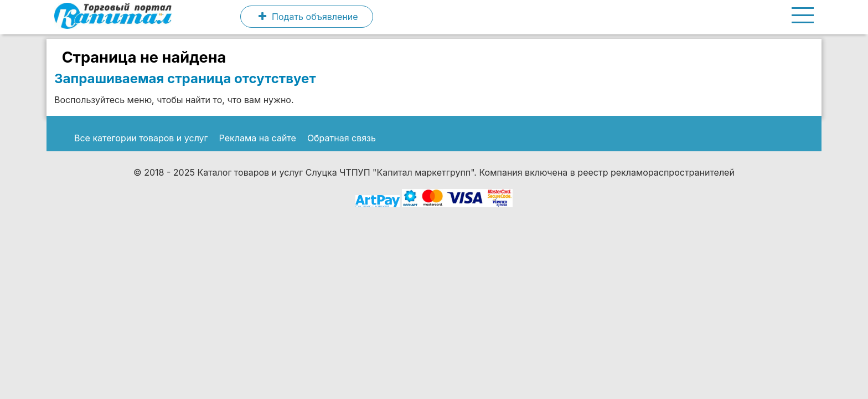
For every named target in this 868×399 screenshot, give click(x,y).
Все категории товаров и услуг (141, 138)
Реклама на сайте (258, 138)
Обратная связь (342, 138)
